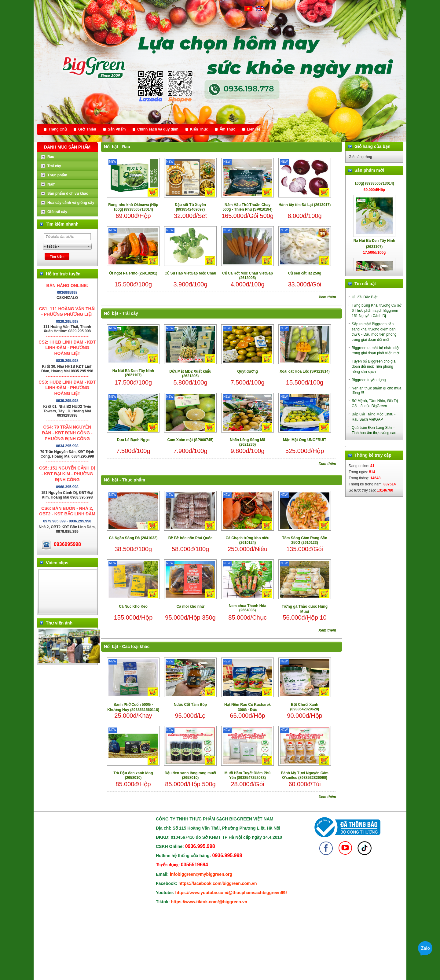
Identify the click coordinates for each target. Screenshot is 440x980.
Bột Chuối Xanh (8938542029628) (305, 707)
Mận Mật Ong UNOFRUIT (304, 440)
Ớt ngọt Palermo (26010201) (133, 273)
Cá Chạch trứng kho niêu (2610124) (247, 540)
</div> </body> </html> (68, 591)
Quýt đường (248, 371)
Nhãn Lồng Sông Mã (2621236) (248, 442)
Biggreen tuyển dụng (369, 380)
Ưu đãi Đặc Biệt (365, 297)
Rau (126, 147)
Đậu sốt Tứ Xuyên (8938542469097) (190, 207)
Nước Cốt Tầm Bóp (190, 705)
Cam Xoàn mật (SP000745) (190, 440)
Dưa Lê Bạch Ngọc (133, 440)
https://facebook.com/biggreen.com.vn (218, 883)
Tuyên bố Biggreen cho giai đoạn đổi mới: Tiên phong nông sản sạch (374, 367)
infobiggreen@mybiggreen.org (201, 874)
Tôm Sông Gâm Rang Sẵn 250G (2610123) (305, 540)
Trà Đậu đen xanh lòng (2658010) (133, 775)
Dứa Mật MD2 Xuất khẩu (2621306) (190, 374)
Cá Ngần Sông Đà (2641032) (133, 538)
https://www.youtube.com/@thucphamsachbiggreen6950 (233, 893)
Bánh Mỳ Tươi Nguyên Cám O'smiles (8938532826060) (305, 775)
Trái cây (130, 313)
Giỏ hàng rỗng (360, 157)
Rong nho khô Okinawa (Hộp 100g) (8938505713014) (133, 207)
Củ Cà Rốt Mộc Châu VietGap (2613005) (248, 276)
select (89, 246)
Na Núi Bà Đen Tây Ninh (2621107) (133, 373)
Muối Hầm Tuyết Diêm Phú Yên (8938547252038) (248, 775)
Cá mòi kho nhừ (191, 606)
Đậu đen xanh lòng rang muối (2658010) (191, 775)
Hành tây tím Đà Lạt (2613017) (305, 205)
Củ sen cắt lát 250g (305, 273)
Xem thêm (327, 297)
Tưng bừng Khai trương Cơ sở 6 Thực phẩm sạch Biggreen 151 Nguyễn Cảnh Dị (376, 311)
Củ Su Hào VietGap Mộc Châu (190, 273)
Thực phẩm (134, 480)
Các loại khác (136, 647)
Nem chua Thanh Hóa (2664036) (248, 608)
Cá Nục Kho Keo (133, 606)
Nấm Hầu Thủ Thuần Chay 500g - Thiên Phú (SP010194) (247, 207)
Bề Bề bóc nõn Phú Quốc (190, 538)
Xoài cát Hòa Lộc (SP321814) (305, 371)
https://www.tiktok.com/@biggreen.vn (209, 902)
